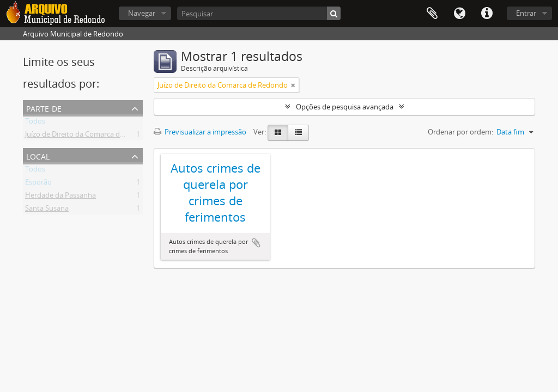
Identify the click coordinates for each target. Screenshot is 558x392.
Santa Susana (47, 210)
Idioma (459, 14)
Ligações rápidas (487, 14)
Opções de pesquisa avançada (345, 107)
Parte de (44, 108)
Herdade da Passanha (60, 197)
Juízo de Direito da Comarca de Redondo (90, 136)
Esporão (38, 184)
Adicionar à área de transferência (256, 243)
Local (38, 155)
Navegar (142, 13)
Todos (35, 123)
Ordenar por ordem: (460, 132)
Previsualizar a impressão (200, 132)
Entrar (526, 13)
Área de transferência (432, 14)
